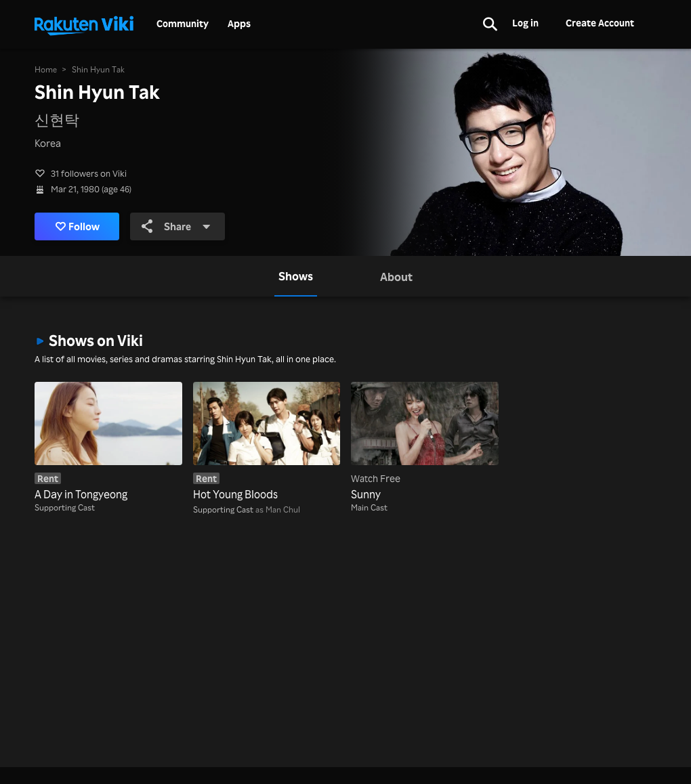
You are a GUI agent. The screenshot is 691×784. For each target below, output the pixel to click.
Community (183, 24)
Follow (78, 226)
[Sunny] (425, 442)
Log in (525, 23)
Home (46, 69)
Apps (239, 24)
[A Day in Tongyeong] (108, 442)
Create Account (600, 23)
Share (176, 226)
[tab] (296, 276)
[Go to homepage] (84, 24)
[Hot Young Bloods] (267, 442)
